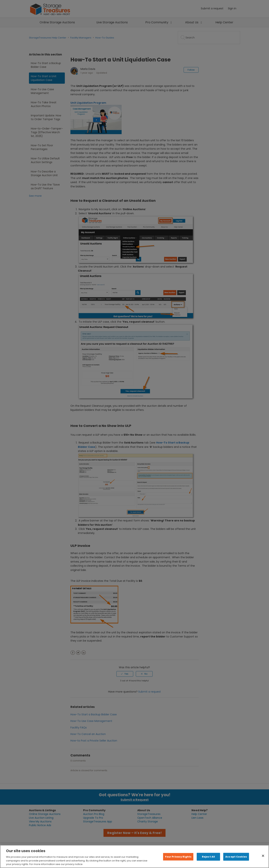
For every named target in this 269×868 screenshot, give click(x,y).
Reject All (208, 857)
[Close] (263, 856)
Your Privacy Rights (178, 857)
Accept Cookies (236, 857)
